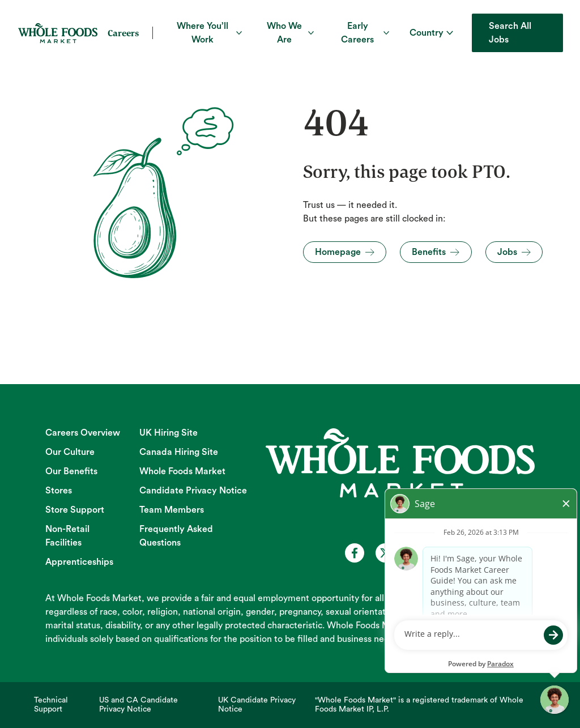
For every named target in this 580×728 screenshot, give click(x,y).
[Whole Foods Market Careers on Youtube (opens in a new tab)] (416, 553)
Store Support (75, 510)
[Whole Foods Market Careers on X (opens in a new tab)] (385, 553)
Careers (123, 33)
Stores (59, 491)
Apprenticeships (79, 562)
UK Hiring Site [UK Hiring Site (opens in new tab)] (169, 433)
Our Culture (70, 452)
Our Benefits (71, 471)
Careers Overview (83, 433)
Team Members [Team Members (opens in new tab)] (172, 510)
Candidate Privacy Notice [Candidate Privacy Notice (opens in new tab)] (193, 491)
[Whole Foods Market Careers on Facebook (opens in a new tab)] (355, 553)
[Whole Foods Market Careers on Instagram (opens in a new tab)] (446, 553)
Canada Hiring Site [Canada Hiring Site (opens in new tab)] (179, 452)
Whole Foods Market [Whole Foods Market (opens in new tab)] (182, 471)
